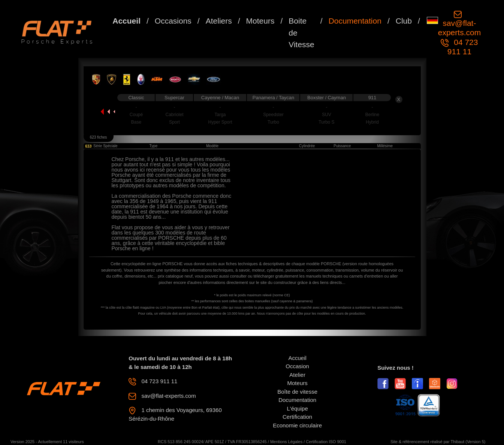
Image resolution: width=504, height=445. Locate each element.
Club (404, 21)
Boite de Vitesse (301, 33)
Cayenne (212, 98)
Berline (372, 115)
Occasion (297, 366)
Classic (136, 98)
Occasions (173, 21)
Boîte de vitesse (297, 392)
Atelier (297, 375)
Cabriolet (174, 115)
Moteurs (260, 21)
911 (372, 98)
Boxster (316, 98)
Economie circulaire (297, 425)
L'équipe (298, 408)
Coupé (136, 115)
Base (136, 122)
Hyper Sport (220, 122)
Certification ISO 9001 (326, 442)
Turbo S (326, 122)
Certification (297, 417)
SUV (327, 115)
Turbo (273, 122)
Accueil (126, 21)
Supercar (174, 98)
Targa (220, 115)
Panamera (265, 98)
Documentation (355, 21)
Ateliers (219, 21)
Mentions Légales (286, 442)
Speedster (273, 115)
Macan (232, 98)
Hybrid (372, 122)
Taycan (286, 98)
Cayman (336, 98)
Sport (174, 122)
